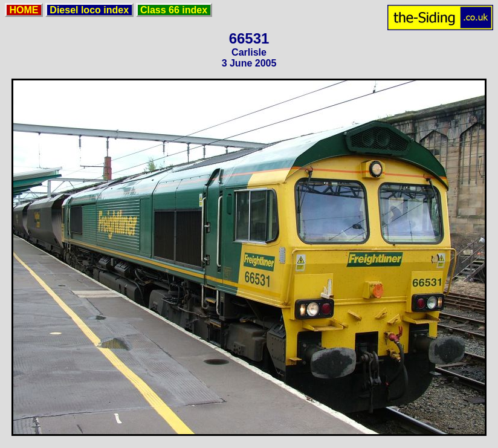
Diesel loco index (89, 10)
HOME (24, 10)
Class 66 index (174, 10)
